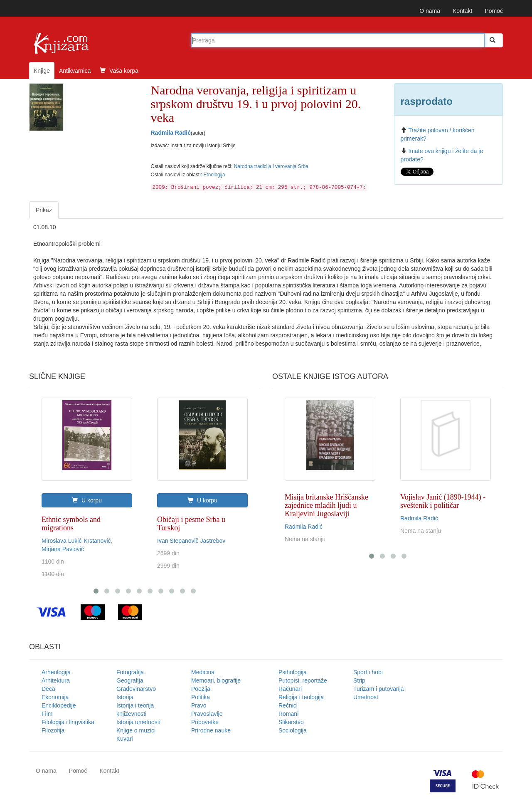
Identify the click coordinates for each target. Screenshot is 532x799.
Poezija (201, 689)
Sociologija (293, 730)
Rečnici (288, 705)
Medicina (203, 672)
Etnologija (214, 175)
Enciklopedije (59, 705)
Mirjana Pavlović (63, 549)
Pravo (199, 705)
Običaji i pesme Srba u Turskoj (191, 524)
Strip (359, 680)
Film (47, 714)
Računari (290, 689)
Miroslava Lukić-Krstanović (76, 541)
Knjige (42, 71)
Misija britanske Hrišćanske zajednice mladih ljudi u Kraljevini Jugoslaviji (326, 505)
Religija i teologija (301, 697)
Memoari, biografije (216, 680)
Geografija (130, 680)
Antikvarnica (75, 71)
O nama (430, 11)
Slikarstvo (291, 722)
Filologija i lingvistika (68, 722)
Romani (288, 714)
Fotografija (130, 672)
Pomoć (494, 11)
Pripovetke (205, 722)
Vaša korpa (119, 71)
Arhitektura (56, 680)
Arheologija (56, 672)
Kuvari (125, 739)
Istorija (125, 697)
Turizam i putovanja (379, 689)
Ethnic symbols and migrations (71, 524)
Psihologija (293, 672)
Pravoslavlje (207, 714)
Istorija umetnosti (138, 722)
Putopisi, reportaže (303, 680)
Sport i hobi (368, 672)
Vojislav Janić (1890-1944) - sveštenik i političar (443, 501)
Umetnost (366, 697)
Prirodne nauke (211, 730)
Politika (201, 697)
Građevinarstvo (136, 689)
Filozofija (53, 730)
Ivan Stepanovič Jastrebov (191, 541)
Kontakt (462, 11)
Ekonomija (55, 697)
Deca (48, 689)
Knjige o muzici (136, 730)
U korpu (87, 500)
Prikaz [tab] (44, 210)
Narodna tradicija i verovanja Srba (271, 166)
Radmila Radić (171, 133)
